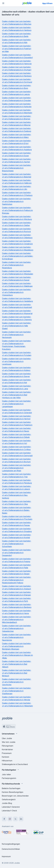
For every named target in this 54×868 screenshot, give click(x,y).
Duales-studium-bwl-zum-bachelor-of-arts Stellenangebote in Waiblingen (17, 285)
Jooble (17, 863)
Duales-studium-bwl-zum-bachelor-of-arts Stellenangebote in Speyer (17, 375)
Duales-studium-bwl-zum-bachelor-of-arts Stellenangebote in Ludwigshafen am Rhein (17, 468)
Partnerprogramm (9, 778)
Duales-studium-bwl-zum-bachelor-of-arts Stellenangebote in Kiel (17, 381)
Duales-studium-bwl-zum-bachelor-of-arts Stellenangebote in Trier (17, 475)
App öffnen (47, 3)
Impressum (6, 856)
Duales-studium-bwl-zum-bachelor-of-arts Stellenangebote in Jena (17, 387)
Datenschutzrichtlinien (11, 849)
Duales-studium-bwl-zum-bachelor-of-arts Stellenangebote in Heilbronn (17, 182)
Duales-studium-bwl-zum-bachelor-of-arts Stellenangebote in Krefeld (17, 536)
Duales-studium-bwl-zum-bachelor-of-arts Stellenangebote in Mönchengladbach (17, 619)
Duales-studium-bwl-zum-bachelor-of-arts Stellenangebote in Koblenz (17, 369)
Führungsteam (8, 746)
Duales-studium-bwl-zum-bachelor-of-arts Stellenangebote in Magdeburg (18, 249)
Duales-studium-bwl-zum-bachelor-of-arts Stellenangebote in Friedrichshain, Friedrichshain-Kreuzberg (17, 345)
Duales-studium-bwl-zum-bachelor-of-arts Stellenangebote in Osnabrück (17, 242)
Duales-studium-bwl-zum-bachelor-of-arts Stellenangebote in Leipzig (17, 93)
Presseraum (7, 753)
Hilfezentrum (7, 761)
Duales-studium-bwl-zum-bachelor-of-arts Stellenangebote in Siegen (17, 572)
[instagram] (10, 819)
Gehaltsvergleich (9, 799)
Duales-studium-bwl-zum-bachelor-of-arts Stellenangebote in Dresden (17, 99)
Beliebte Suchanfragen (11, 788)
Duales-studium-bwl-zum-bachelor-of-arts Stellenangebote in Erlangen (17, 594)
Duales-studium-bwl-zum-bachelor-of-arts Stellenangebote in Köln (17, 41)
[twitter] (15, 819)
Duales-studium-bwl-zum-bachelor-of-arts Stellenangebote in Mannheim (17, 111)
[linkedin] (21, 819)
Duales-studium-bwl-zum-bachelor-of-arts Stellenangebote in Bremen (17, 117)
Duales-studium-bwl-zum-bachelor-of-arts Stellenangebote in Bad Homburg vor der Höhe (17, 395)
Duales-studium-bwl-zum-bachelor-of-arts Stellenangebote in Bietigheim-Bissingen (17, 646)
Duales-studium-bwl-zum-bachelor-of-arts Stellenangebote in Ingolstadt (17, 306)
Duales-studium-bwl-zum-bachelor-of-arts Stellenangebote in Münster (17, 124)
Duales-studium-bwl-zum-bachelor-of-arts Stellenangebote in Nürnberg (17, 75)
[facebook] (4, 819)
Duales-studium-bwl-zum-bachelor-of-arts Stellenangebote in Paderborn (17, 424)
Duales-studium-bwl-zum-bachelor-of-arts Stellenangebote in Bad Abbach (17, 664)
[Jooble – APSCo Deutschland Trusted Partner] (7, 832)
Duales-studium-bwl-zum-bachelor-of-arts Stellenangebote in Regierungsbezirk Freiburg (17, 580)
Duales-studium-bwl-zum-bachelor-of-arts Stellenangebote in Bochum (17, 460)
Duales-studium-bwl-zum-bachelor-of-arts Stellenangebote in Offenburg (17, 194)
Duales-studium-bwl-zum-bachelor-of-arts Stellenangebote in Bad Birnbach (17, 673)
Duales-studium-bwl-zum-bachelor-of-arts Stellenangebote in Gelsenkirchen (17, 628)
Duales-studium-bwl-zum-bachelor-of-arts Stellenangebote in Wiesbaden (18, 272)
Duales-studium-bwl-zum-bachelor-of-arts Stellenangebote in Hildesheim (17, 704)
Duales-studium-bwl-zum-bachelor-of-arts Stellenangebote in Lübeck (17, 488)
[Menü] (3, 3)
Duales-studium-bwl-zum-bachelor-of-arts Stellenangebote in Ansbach (17, 587)
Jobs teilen (6, 774)
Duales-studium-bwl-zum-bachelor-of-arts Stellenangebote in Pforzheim (17, 518)
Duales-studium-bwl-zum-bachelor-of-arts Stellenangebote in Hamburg (17, 29)
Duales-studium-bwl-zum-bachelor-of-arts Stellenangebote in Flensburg (17, 482)
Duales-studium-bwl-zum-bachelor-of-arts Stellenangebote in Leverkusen (17, 361)
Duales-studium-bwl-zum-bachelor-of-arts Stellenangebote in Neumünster (17, 637)
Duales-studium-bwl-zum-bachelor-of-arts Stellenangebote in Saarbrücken (17, 201)
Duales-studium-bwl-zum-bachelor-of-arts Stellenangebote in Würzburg (17, 218)
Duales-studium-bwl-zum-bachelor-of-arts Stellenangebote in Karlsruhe (17, 105)
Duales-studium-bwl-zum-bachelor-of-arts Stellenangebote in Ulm (17, 188)
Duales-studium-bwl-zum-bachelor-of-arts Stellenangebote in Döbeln (17, 436)
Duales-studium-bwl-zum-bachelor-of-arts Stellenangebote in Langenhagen (17, 404)
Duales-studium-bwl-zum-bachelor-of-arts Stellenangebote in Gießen (17, 224)
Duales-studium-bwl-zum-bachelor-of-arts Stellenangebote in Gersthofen (17, 682)
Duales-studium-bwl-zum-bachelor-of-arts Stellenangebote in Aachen (17, 160)
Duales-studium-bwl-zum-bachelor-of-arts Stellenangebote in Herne (17, 612)
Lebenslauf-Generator (11, 807)
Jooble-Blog (7, 803)
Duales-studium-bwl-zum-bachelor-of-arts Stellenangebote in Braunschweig (17, 168)
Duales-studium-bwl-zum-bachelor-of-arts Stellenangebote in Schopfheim (17, 544)
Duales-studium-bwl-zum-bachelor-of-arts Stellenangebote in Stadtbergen (17, 691)
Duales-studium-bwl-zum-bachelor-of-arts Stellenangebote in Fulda (17, 566)
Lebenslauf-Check (9, 811)
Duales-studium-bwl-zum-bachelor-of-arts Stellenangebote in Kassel (17, 279)
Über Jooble (7, 738)
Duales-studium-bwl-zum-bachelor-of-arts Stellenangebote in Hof (17, 442)
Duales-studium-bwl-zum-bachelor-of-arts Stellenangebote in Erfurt (17, 142)
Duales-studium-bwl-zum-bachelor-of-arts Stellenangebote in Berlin (17, 35)
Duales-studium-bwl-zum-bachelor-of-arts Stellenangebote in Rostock (17, 230)
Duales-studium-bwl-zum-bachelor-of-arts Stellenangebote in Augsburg (17, 148)
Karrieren (5, 757)
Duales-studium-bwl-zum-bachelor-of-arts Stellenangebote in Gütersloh (17, 411)
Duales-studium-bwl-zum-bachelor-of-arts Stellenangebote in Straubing (17, 530)
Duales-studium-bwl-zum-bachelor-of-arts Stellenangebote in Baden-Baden (17, 510)
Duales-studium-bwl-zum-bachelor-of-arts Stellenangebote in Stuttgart (17, 68)
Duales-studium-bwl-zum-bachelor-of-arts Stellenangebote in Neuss (17, 430)
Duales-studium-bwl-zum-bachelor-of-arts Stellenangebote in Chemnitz (17, 318)
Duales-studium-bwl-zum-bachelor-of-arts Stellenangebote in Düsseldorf (17, 56)
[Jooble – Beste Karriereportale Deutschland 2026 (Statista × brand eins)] (22, 832)
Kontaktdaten (7, 749)
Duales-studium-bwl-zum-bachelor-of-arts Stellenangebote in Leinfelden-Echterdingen (18, 256)
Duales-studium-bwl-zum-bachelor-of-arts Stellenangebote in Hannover (17, 62)
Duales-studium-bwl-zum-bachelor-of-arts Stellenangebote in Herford (17, 417)
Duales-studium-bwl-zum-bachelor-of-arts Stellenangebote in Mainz (17, 136)
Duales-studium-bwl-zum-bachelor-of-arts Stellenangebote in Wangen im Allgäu (17, 655)
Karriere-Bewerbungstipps (13, 792)
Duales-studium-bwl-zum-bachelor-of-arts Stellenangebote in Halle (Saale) (17, 326)
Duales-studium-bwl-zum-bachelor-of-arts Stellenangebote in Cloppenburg (17, 292)
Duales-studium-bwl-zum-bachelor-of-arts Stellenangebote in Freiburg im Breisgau (17, 210)
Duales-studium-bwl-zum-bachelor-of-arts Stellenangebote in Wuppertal (17, 312)
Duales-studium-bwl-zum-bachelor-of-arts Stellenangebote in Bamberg (17, 606)
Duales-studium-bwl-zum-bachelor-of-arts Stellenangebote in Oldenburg (17, 236)
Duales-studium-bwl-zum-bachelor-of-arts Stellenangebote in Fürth (17, 600)
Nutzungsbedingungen (11, 844)
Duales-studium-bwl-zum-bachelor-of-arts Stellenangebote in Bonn (17, 87)
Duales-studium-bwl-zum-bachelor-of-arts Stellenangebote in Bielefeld (17, 175)
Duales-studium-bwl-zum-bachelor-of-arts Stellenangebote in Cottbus (17, 448)
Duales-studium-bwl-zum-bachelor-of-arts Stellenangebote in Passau (17, 524)
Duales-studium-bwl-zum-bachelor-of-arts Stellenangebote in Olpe (17, 503)
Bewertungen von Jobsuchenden (15, 796)
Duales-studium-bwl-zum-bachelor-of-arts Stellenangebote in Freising (17, 560)
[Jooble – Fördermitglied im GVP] (39, 832)
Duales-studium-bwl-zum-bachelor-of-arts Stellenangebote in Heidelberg (17, 300)
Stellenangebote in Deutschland (15, 764)
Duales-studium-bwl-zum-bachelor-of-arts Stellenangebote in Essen (17, 154)
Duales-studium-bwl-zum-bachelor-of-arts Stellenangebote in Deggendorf (17, 553)
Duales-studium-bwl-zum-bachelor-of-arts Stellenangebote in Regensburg (17, 265)
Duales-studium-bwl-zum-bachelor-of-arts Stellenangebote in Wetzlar (17, 698)
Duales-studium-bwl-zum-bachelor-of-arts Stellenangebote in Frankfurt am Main (17, 49)
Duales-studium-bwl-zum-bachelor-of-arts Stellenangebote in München (17, 23)
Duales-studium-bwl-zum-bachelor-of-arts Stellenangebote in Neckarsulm (17, 335)
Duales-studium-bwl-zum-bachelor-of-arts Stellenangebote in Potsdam (17, 354)
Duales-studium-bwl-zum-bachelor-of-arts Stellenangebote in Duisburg (17, 130)
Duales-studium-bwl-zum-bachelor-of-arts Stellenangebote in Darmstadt (17, 454)
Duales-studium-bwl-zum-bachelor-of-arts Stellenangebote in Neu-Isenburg (17, 495)
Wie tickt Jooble (9, 742)
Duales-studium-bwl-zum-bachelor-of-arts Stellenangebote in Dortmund (17, 81)
